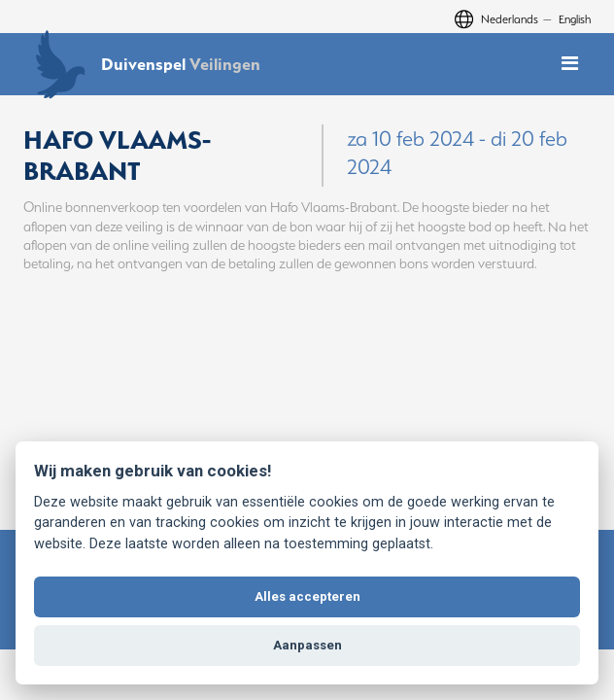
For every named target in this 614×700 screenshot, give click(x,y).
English (575, 19)
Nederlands (510, 19)
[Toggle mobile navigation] (570, 64)
